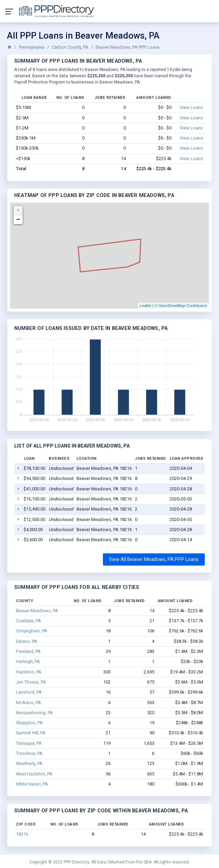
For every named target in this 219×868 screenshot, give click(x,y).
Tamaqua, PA (29, 743)
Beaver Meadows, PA (37, 611)
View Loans (191, 107)
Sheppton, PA (29, 723)
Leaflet (145, 306)
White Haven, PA (32, 784)
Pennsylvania (32, 47)
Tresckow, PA (29, 753)
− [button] (18, 220)
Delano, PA (27, 641)
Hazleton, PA (29, 672)
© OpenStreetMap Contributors (181, 306)
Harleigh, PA (28, 661)
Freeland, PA (28, 651)
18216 (22, 834)
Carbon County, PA (70, 47)
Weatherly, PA (29, 763)
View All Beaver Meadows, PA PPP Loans (154, 559)
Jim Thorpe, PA (31, 682)
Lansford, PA (29, 692)
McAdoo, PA (29, 703)
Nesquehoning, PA (34, 713)
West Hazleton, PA (34, 774)
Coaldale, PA (29, 621)
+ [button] (18, 211)
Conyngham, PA (32, 631)
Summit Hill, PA (31, 733)
